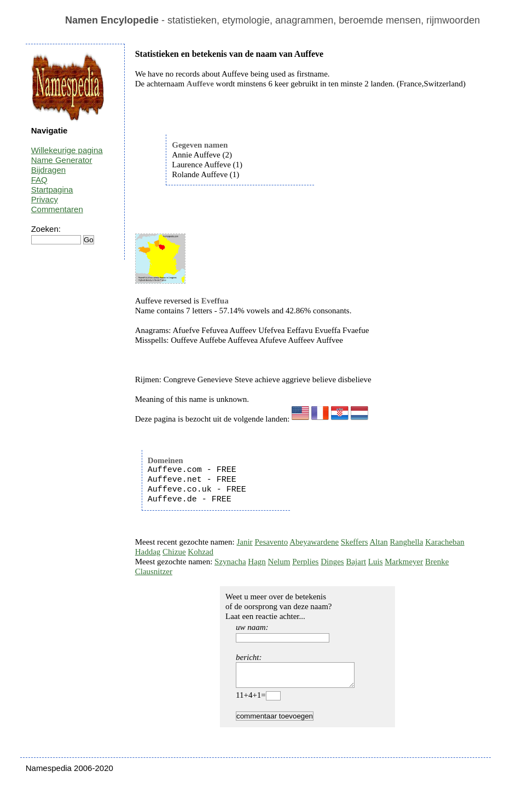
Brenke (437, 562)
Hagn (257, 562)
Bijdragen (48, 170)
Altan (379, 542)
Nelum (279, 562)
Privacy (45, 199)
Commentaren (57, 209)
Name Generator (62, 160)
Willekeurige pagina (67, 150)
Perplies (305, 562)
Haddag (148, 552)
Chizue (174, 552)
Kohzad (201, 552)
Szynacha (230, 562)
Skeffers (355, 542)
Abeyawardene (314, 542)
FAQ (39, 180)
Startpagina (52, 189)
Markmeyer (404, 562)
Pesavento (271, 542)
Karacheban (445, 542)
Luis (376, 562)
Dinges (332, 562)
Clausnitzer (154, 571)
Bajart (356, 562)
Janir (244, 542)
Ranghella (407, 542)
